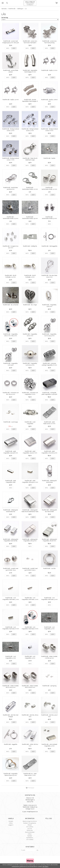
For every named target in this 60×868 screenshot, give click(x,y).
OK (37, 850)
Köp (14, 48)
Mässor (30, 825)
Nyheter (30, 836)
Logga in (11, 825)
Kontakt (11, 821)
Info (8, 48)
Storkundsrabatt (30, 832)
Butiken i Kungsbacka (30, 823)
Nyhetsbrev (30, 838)
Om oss (30, 829)
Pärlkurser (30, 830)
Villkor (11, 823)
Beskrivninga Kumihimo (30, 821)
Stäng (47, 867)
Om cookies (30, 827)
